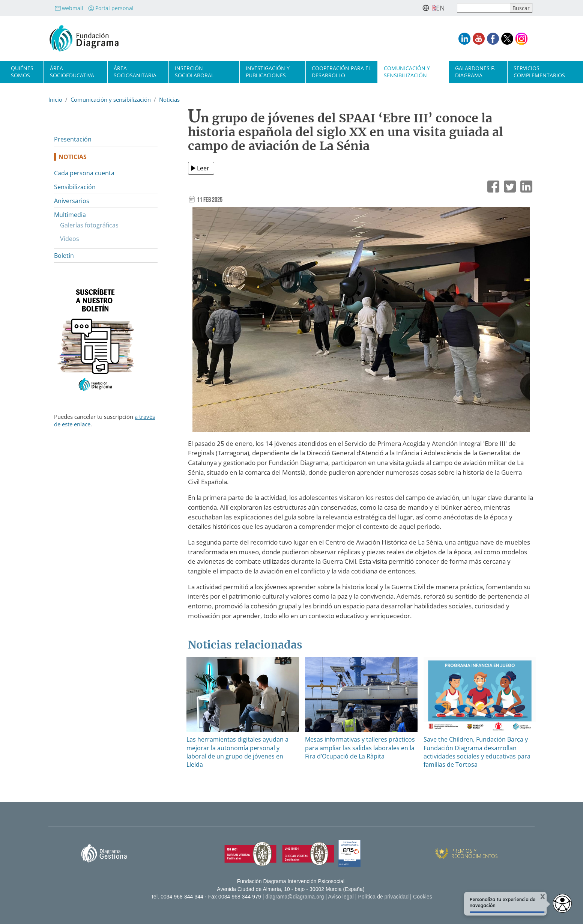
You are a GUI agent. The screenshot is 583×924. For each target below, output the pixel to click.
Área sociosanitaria (135, 72)
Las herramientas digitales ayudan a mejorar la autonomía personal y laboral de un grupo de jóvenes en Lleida (237, 752)
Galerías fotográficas (89, 225)
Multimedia (70, 215)
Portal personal (111, 8)
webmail (69, 8)
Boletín (64, 256)
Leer (203, 168)
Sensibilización (75, 187)
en (440, 8)
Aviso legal (341, 897)
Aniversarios (72, 201)
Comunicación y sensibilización (407, 72)
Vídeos (70, 239)
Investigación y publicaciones (268, 72)
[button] (361, 322)
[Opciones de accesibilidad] (562, 903)
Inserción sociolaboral (194, 72)
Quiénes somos (22, 72)
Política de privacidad (384, 897)
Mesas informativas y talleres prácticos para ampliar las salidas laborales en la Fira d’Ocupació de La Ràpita (360, 748)
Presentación (73, 139)
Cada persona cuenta (84, 173)
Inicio (55, 99)
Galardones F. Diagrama (475, 72)
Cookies (423, 897)
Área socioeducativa (72, 72)
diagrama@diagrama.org (295, 897)
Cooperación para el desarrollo (341, 72)
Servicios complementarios (539, 72)
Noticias (169, 99)
